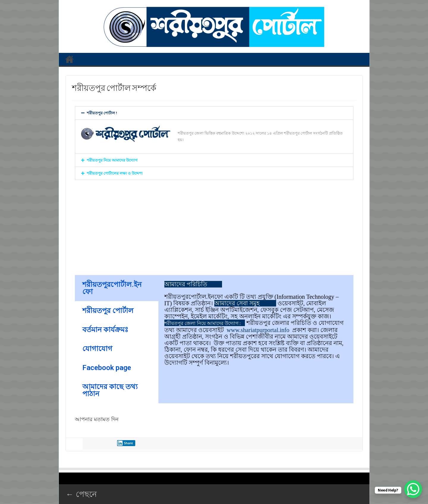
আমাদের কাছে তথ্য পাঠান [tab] (110, 390)
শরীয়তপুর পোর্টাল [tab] (108, 311)
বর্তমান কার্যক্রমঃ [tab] (105, 330)
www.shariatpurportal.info (258, 330)
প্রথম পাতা (70, 59)
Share (125, 443)
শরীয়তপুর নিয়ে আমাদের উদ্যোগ (112, 160)
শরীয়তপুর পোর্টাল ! (102, 113)
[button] (214, 113)
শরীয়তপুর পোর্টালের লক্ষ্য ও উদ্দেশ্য (115, 173)
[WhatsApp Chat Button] (413, 489)
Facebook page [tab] (107, 368)
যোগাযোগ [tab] (97, 349)
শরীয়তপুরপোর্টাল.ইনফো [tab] (112, 288)
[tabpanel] (256, 323)
